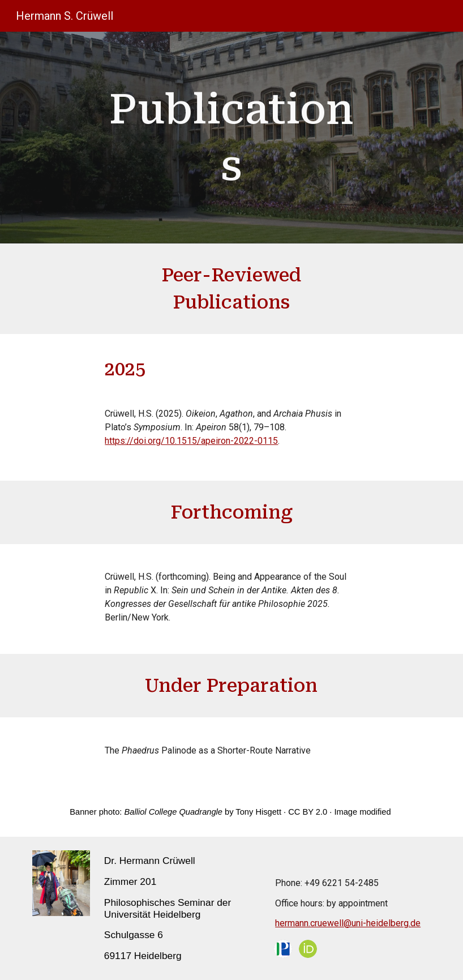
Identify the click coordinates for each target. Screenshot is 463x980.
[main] (231, 138)
